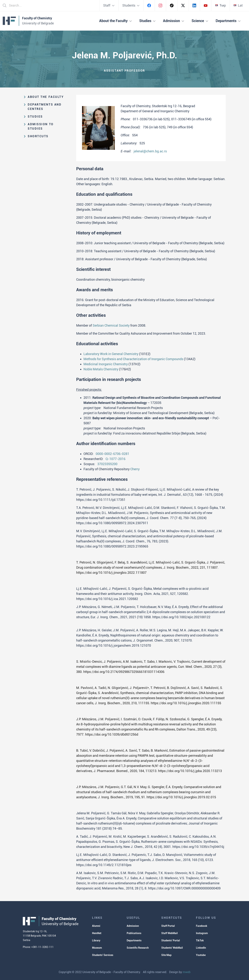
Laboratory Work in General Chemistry (111, 354)
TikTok (200, 940)
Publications (134, 933)
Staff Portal (168, 926)
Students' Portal (171, 940)
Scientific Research (138, 948)
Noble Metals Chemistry (101, 369)
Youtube (201, 955)
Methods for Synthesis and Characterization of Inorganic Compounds (133, 359)
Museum (97, 948)
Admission (133, 926)
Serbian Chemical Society (111, 325)
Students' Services (103, 955)
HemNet (97, 933)
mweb (187, 972)
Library (96, 940)
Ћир (220, 5)
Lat (238, 5)
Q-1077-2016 (115, 459)
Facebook (202, 926)
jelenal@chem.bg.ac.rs (150, 151)
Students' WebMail (172, 948)
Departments (134, 940)
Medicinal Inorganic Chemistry (106, 364)
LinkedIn (201, 948)
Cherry (135, 469)
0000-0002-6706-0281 (112, 454)
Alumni (96, 926)
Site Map (166, 955)
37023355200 (107, 464)
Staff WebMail (170, 933)
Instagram (202, 933)
